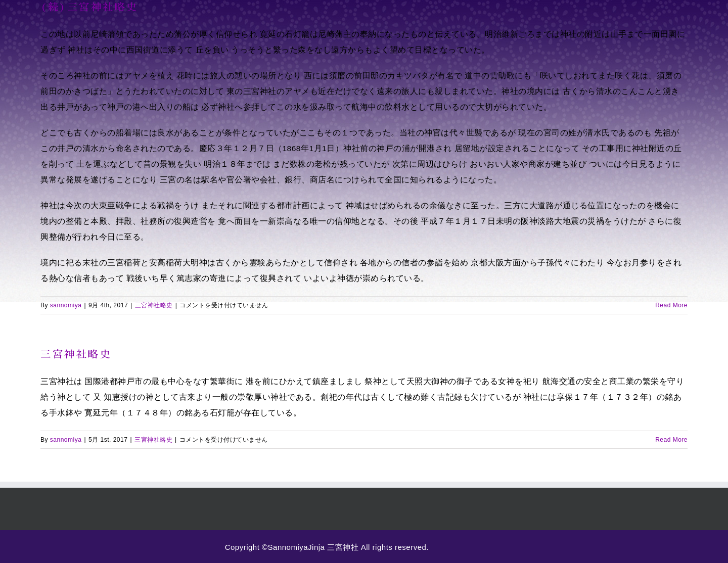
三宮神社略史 (154, 305)
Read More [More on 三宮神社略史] (671, 440)
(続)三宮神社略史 (89, 7)
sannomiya (66, 305)
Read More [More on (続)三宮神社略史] (671, 305)
